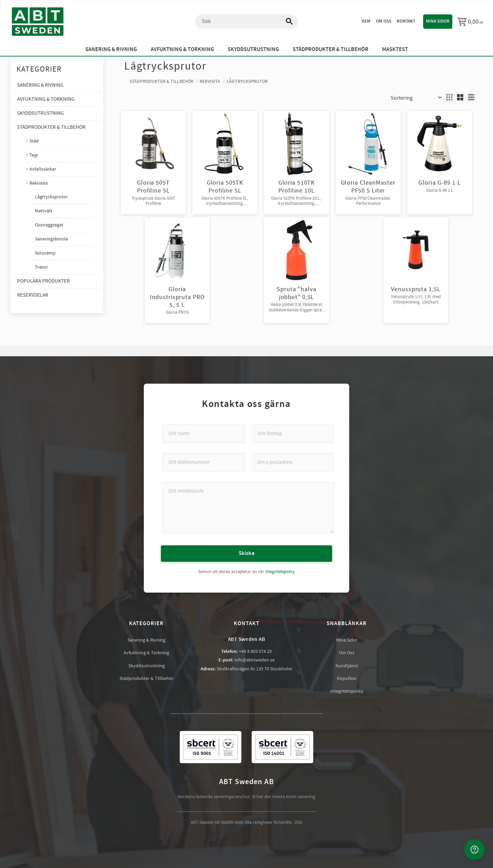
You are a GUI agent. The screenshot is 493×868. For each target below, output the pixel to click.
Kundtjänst (347, 666)
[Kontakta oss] (475, 850)
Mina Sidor (347, 640)
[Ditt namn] (204, 434)
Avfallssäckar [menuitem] (43, 169)
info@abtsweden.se (255, 660)
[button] (449, 97)
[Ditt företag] (293, 434)
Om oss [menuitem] (384, 21)
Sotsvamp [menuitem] (45, 253)
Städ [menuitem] (34, 141)
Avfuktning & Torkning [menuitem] (182, 49)
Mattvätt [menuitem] (44, 211)
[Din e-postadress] (293, 462)
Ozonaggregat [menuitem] (49, 225)
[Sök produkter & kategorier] (246, 22)
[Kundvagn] (470, 22)
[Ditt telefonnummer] (204, 462)
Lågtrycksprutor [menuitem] (51, 197)
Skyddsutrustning (147, 666)
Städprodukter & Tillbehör (147, 679)
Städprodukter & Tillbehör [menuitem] (331, 49)
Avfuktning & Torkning (146, 653)
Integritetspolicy (280, 572)
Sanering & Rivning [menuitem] (111, 49)
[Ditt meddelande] (248, 508)
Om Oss (347, 653)
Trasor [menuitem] (41, 267)
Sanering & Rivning (146, 640)
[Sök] (286, 22)
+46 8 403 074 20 (255, 652)
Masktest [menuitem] (395, 49)
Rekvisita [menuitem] (39, 183)
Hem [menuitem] (366, 21)
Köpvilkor (347, 679)
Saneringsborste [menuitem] (52, 239)
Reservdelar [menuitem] (33, 295)
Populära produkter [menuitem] (43, 281)
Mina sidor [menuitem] (438, 21)
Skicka (246, 553)
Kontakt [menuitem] (406, 21)
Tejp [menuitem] (34, 155)
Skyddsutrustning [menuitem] (253, 49)
